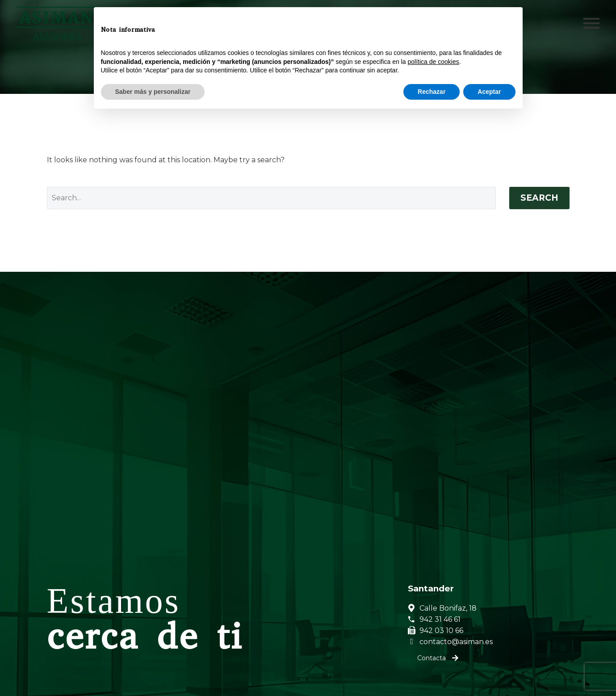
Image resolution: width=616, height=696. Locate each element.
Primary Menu (591, 23)
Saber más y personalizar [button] (153, 671)
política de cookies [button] (434, 641)
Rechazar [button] (432, 671)
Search (539, 198)
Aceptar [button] (489, 671)
